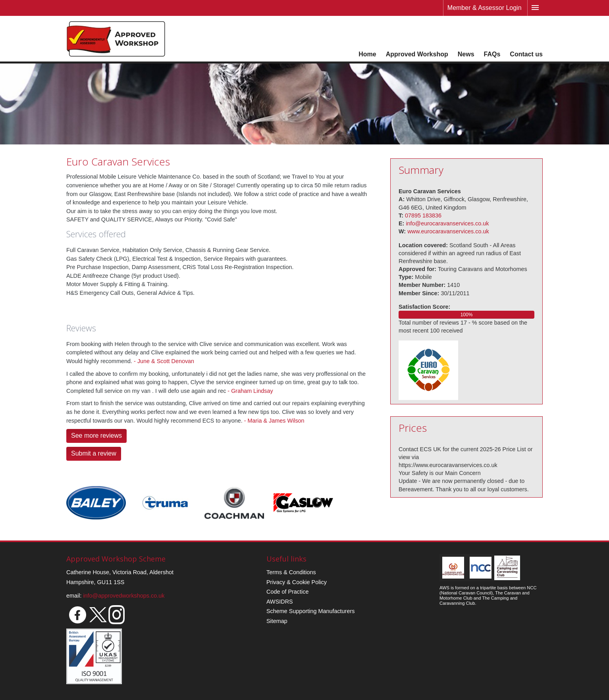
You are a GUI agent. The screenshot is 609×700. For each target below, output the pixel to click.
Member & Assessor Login (485, 8)
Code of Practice (287, 592)
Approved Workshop (417, 54)
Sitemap (277, 621)
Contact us (526, 54)
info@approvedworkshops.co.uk (124, 596)
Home (367, 54)
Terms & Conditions (291, 572)
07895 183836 (423, 215)
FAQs (492, 54)
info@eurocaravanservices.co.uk (447, 223)
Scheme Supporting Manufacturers (310, 611)
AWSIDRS (280, 602)
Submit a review (94, 453)
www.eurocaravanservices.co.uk (448, 231)
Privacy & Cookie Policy (297, 582)
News (466, 54)
